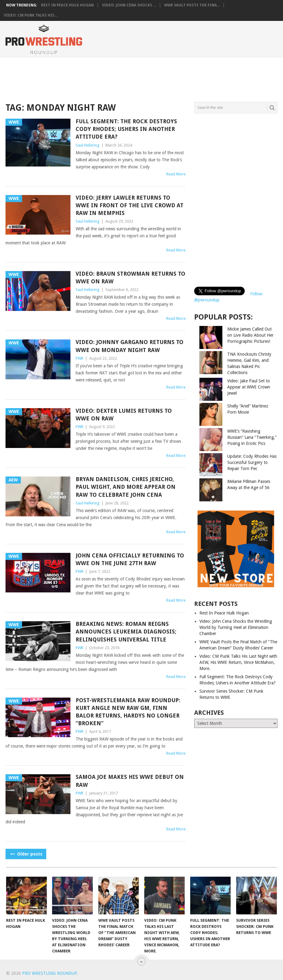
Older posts (26, 854)
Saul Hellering (88, 145)
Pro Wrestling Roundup (49, 973)
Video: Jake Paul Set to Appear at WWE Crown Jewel (249, 387)
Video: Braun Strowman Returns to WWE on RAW (130, 278)
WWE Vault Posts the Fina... (192, 5)
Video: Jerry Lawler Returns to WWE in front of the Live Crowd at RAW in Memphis (130, 205)
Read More (176, 174)
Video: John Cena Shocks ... (129, 5)
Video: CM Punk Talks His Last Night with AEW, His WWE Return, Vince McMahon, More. (238, 662)
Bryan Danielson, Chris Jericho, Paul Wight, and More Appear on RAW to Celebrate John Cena (126, 487)
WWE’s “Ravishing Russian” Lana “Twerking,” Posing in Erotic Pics (252, 437)
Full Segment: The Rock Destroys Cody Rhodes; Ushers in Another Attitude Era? (126, 129)
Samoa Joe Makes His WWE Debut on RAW (130, 781)
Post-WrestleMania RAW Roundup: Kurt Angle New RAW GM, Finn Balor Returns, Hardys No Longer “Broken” (128, 712)
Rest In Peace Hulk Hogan (67, 5)
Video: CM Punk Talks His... (31, 15)
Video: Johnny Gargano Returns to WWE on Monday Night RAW (130, 346)
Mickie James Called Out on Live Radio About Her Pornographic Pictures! (250, 335)
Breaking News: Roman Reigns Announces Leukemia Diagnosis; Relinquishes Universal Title (126, 632)
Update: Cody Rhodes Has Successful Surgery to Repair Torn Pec (252, 462)
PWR (79, 358)
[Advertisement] (147, 78)
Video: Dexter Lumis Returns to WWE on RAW (124, 415)
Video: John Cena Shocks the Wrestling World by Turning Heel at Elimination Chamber (236, 627)
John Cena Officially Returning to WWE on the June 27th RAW (130, 559)
